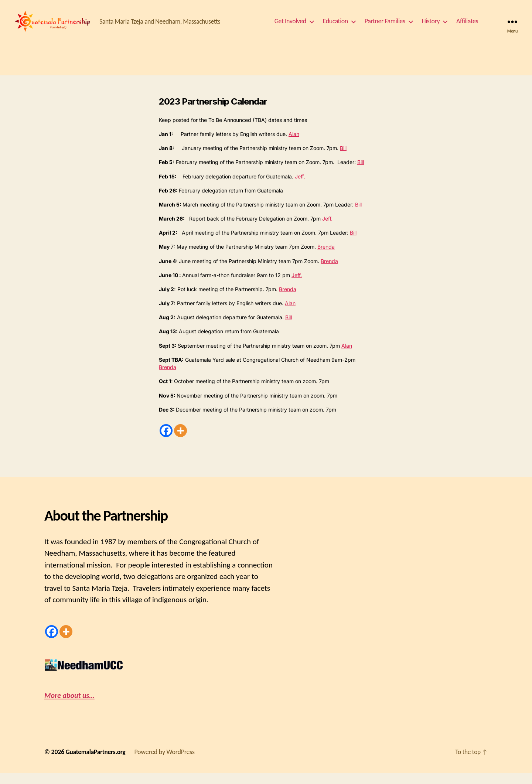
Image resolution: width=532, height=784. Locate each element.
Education (335, 27)
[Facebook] (166, 442)
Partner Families (385, 27)
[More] (180, 442)
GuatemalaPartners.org (97, 763)
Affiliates (467, 27)
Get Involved (290, 27)
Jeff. (300, 188)
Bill (343, 159)
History (431, 27)
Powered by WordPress (167, 763)
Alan (294, 145)
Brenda (326, 258)
